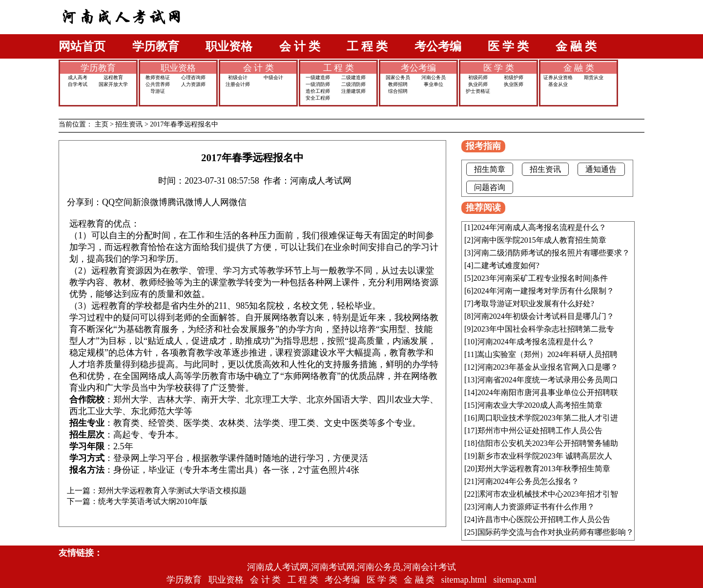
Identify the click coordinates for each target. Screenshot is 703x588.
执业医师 (514, 84)
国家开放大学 (113, 84)
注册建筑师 (353, 91)
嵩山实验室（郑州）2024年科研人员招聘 (547, 354)
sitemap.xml (515, 580)
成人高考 (78, 77)
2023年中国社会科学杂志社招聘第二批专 (544, 329)
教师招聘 (398, 84)
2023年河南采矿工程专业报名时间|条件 (541, 278)
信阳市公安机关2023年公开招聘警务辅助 (548, 443)
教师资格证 (158, 77)
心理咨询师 (193, 77)
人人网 (216, 202)
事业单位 (434, 84)
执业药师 (478, 84)
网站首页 (82, 46)
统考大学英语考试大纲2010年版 (153, 502)
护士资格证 (478, 91)
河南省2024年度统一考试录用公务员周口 (548, 380)
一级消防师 (318, 84)
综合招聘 (398, 91)
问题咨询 (490, 187)
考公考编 (438, 46)
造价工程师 (318, 91)
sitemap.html (464, 580)
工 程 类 (367, 46)
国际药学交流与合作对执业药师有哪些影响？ (556, 532)
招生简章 (490, 169)
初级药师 (478, 77)
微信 (238, 202)
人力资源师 (193, 84)
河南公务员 (434, 77)
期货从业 (594, 77)
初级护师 (514, 77)
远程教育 (113, 77)
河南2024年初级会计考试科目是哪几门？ (544, 316)
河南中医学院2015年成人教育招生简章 (540, 240)
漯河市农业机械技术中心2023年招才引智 (548, 494)
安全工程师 (318, 98)
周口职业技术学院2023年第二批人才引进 (548, 418)
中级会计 (273, 77)
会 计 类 (300, 46)
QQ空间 (117, 202)
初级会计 (238, 77)
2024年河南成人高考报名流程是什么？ (540, 227)
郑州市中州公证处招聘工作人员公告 (540, 430)
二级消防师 (353, 84)
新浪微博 (150, 202)
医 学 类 (508, 46)
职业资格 (229, 46)
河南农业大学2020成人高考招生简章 (540, 405)
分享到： (84, 202)
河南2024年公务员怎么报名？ (528, 481)
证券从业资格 (558, 77)
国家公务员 (398, 77)
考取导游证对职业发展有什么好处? (534, 304)
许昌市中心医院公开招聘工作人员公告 (544, 519)
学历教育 (156, 46)
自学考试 (78, 84)
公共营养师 (158, 84)
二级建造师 (353, 77)
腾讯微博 (185, 202)
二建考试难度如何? (507, 265)
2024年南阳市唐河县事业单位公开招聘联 (548, 392)
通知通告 (601, 169)
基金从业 (558, 84)
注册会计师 (238, 84)
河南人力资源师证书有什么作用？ (536, 507)
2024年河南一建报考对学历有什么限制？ (544, 291)
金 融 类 (576, 46)
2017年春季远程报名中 (184, 124)
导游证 (158, 91)
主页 (102, 124)
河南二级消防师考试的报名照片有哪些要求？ (552, 253)
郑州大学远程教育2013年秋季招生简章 (544, 469)
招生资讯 (129, 124)
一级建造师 (318, 77)
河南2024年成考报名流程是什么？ (536, 342)
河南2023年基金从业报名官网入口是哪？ (548, 367)
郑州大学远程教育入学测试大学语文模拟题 (172, 491)
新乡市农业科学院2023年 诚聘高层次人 (545, 456)
